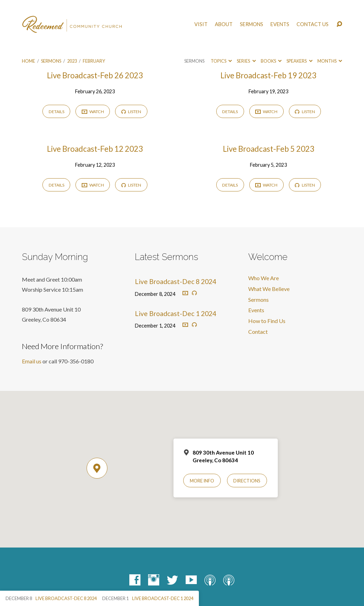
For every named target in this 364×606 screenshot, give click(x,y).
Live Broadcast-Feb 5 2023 (269, 149)
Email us (32, 361)
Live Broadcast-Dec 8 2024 (176, 281)
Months (330, 61)
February (94, 61)
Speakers (299, 61)
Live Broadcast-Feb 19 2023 (268, 75)
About (224, 24)
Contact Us (313, 24)
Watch (93, 112)
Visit (201, 24)
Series (246, 61)
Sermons (252, 24)
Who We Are (264, 278)
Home (29, 61)
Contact (258, 332)
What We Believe (269, 289)
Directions (247, 481)
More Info (202, 481)
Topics (221, 61)
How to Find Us (267, 321)
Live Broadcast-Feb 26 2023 (95, 75)
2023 (72, 61)
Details (56, 112)
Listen (131, 112)
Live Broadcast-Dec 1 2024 (176, 313)
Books (271, 61)
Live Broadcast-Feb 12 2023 (95, 149)
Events (280, 24)
